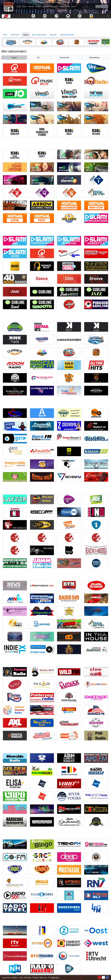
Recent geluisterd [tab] (39, 35)
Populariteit (65, 57)
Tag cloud (6, 978)
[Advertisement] (55, 25)
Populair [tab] (53, 35)
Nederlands (64, 6)
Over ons (43, 978)
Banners (28, 978)
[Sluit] (108, 16)
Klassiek (54, 6)
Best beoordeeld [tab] (67, 35)
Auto (98, 6)
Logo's (14, 57)
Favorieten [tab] (15, 35)
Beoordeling (94, 57)
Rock (25, 6)
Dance (31, 6)
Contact (14, 978)
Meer (74, 6)
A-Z (38, 57)
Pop (19, 6)
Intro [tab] (5, 35)
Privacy (35, 978)
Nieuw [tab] (26, 35)
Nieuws (46, 6)
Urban (38, 6)
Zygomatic (55, 978)
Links (21, 978)
